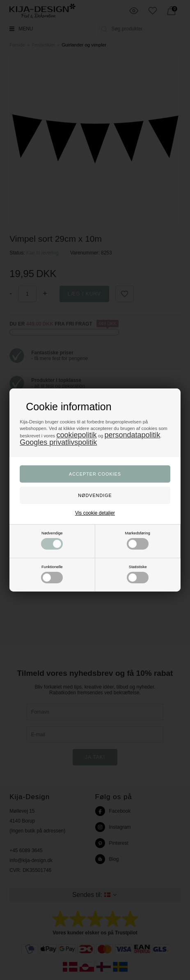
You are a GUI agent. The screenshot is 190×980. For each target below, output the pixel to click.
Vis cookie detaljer (95, 513)
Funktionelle (52, 574)
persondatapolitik (132, 435)
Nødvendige (52, 540)
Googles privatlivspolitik (58, 442)
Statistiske (138, 574)
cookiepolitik (76, 435)
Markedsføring (138, 540)
